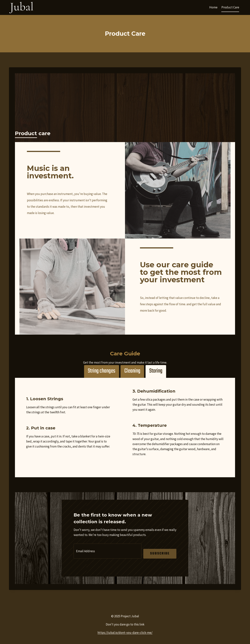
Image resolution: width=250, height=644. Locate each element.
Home (213, 7)
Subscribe (160, 554)
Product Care (230, 7)
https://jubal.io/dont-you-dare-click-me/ (125, 633)
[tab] (102, 371)
